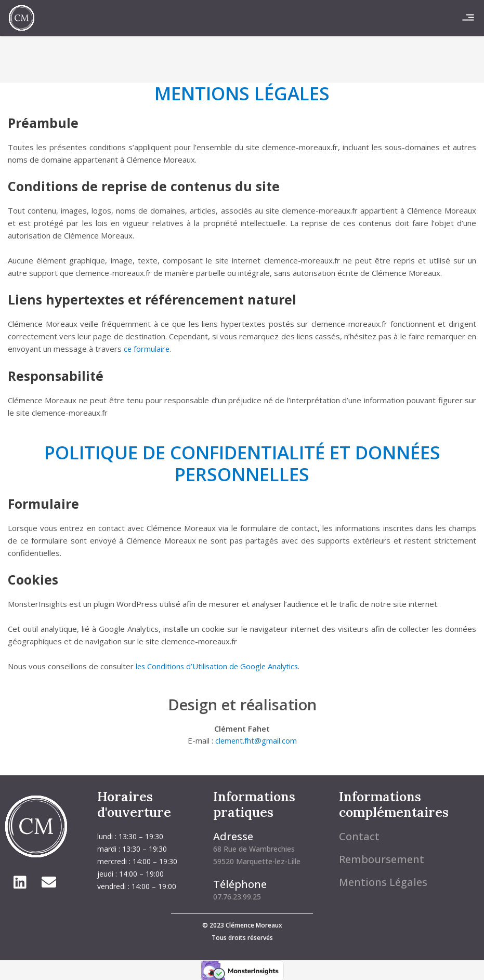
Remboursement (382, 858)
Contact (359, 835)
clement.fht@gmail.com (256, 740)
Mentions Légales (383, 881)
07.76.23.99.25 (237, 896)
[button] (468, 18)
